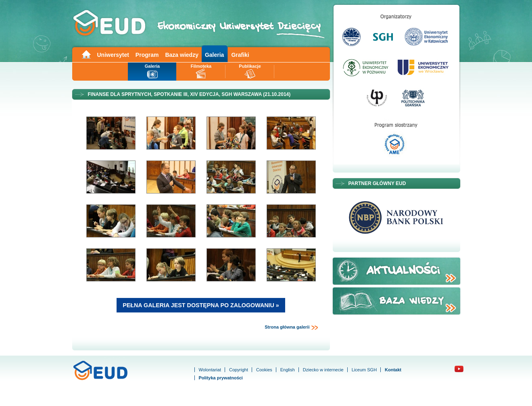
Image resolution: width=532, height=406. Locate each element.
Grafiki (240, 55)
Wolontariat (210, 370)
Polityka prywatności (221, 378)
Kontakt (393, 370)
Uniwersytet (113, 55)
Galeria (214, 55)
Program (147, 55)
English (288, 370)
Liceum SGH (364, 370)
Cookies (264, 370)
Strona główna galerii (291, 327)
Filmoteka (201, 66)
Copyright (239, 370)
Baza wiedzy (182, 55)
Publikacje (250, 66)
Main (86, 54)
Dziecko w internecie (323, 370)
